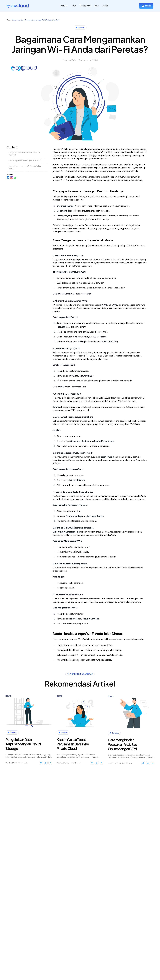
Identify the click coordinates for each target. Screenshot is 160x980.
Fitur (74, 6)
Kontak (105, 6)
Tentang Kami (85, 6)
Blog (96, 6)
